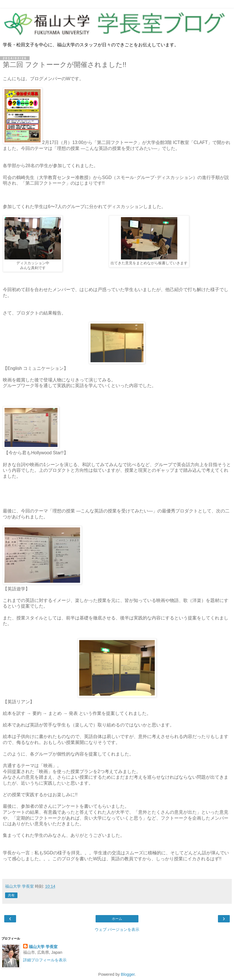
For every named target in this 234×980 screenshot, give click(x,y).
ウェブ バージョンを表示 (117, 929)
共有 (11, 895)
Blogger (128, 974)
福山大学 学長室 (43, 947)
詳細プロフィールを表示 (45, 960)
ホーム (117, 919)
